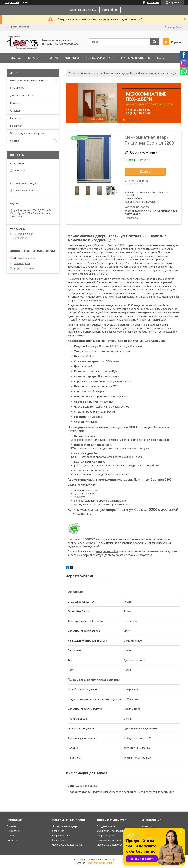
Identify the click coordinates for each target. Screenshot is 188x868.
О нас (54, 58)
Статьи (15, 141)
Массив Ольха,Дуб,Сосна (112, 845)
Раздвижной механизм (110, 840)
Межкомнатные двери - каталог (29, 80)
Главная (16, 58)
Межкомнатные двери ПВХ (119, 73)
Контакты (72, 58)
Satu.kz (110, 860)
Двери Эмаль (59, 840)
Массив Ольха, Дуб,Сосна (67, 845)
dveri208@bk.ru (22, 263)
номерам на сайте (107, 551)
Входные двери (106, 826)
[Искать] (155, 42)
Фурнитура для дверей (110, 831)
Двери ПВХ (58, 831)
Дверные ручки (105, 836)
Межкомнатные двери (87, 73)
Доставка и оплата (99, 58)
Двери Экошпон (61, 836)
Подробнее (110, 10)
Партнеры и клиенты (135, 58)
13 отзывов (153, 3)
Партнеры (12, 840)
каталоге (83, 539)
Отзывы (15, 111)
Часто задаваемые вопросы (27, 133)
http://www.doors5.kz (24, 258)
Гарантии (16, 118)
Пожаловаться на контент (100, 863)
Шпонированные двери (65, 826)
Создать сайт (12, 3)
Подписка (16, 126)
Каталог (34, 58)
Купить (145, 172)
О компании (17, 88)
